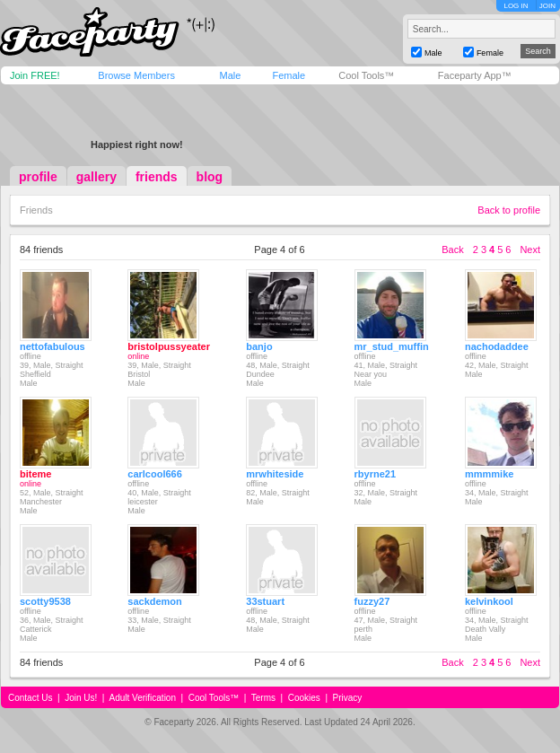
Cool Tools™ (366, 75)
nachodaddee (497, 346)
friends (157, 177)
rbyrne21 (375, 474)
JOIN (547, 6)
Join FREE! (35, 75)
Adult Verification (142, 698)
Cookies (304, 698)
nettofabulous (52, 346)
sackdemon (155, 601)
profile (38, 177)
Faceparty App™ (475, 75)
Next (530, 250)
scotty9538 (45, 601)
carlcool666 (155, 474)
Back (452, 250)
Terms (263, 698)
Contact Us (30, 698)
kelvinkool (489, 601)
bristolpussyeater (169, 346)
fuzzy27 (372, 601)
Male (230, 75)
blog (210, 177)
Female (289, 75)
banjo (259, 346)
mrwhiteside (275, 474)
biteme (35, 474)
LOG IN (516, 6)
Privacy (348, 698)
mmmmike (489, 474)
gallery (96, 177)
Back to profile (509, 210)
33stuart (265, 601)
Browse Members (136, 75)
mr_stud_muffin (392, 346)
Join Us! (81, 698)
